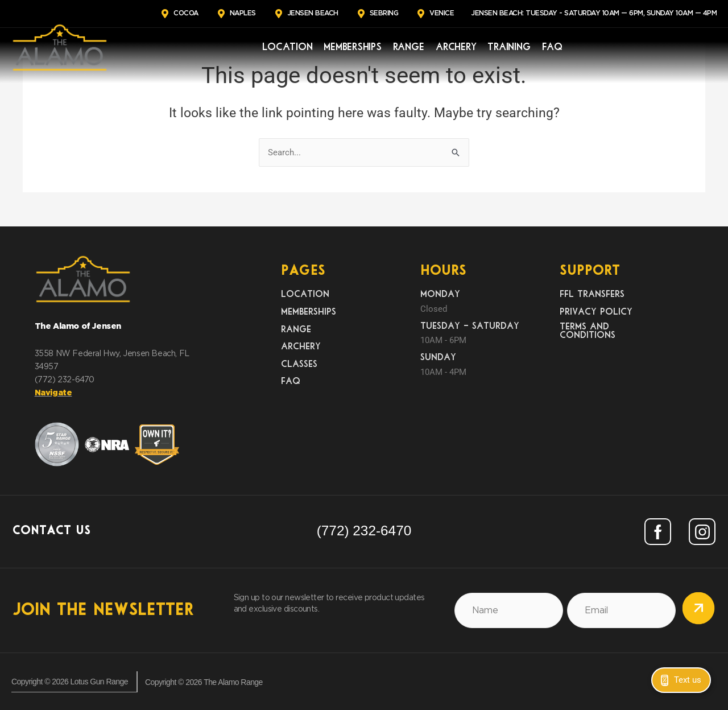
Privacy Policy (596, 312)
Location (287, 47)
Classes (299, 364)
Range (409, 47)
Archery (456, 47)
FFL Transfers (592, 295)
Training (509, 47)
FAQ (552, 47)
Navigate (53, 393)
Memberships (352, 47)
